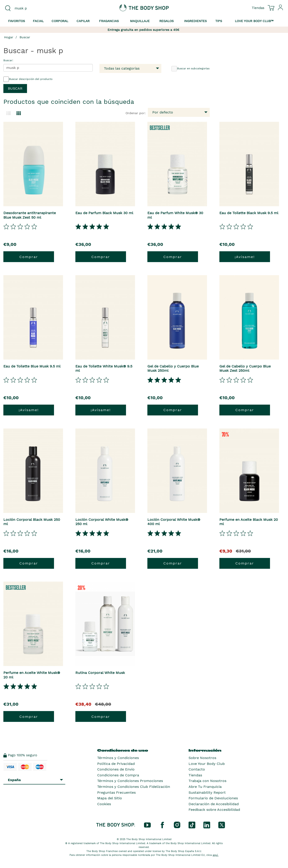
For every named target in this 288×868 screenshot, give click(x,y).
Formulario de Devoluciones (213, 798)
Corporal (60, 21)
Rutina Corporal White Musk (100, 673)
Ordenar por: (136, 113)
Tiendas (195, 775)
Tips (219, 21)
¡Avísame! (245, 257)
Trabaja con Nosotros (207, 781)
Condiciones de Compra (118, 775)
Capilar (83, 21)
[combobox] (36, 8)
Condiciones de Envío (116, 769)
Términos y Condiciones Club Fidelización (134, 787)
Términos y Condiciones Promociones (130, 781)
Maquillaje (140, 21)
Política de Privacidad (116, 764)
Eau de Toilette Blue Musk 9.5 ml (32, 366)
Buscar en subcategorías (190, 69)
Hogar (9, 37)
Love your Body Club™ (254, 21)
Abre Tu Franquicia (205, 787)
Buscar (25, 37)
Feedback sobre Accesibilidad (214, 810)
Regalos (166, 21)
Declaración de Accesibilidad (214, 804)
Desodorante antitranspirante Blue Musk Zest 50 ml (30, 215)
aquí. (216, 855)
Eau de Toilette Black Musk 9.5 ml (249, 213)
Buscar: (8, 60)
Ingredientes (195, 21)
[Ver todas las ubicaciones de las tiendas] (258, 8)
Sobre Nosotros (202, 758)
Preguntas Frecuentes (116, 792)
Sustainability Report (207, 792)
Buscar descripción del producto (28, 79)
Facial (38, 21)
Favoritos (17, 21)
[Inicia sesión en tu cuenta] (281, 9)
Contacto (197, 769)
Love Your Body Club (207, 764)
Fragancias (109, 21)
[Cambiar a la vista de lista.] (9, 113)
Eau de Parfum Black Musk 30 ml (104, 213)
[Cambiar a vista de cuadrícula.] (19, 113)
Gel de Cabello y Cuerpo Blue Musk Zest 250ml (245, 368)
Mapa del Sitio (110, 798)
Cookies (104, 804)
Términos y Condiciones (118, 758)
